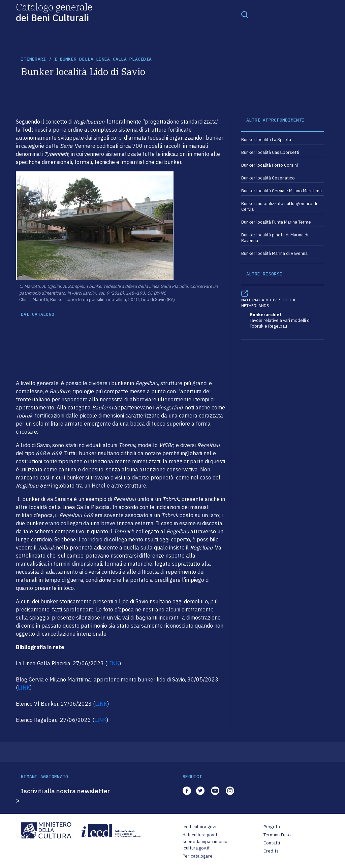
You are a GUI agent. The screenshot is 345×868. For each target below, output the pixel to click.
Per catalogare (198, 856)
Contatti (272, 843)
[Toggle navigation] (245, 14)
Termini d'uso (277, 835)
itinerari (33, 59)
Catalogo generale (54, 12)
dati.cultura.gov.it (200, 835)
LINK (113, 663)
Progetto (273, 827)
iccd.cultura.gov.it (200, 827)
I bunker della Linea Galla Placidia (103, 59)
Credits (271, 851)
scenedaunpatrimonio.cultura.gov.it (205, 845)
